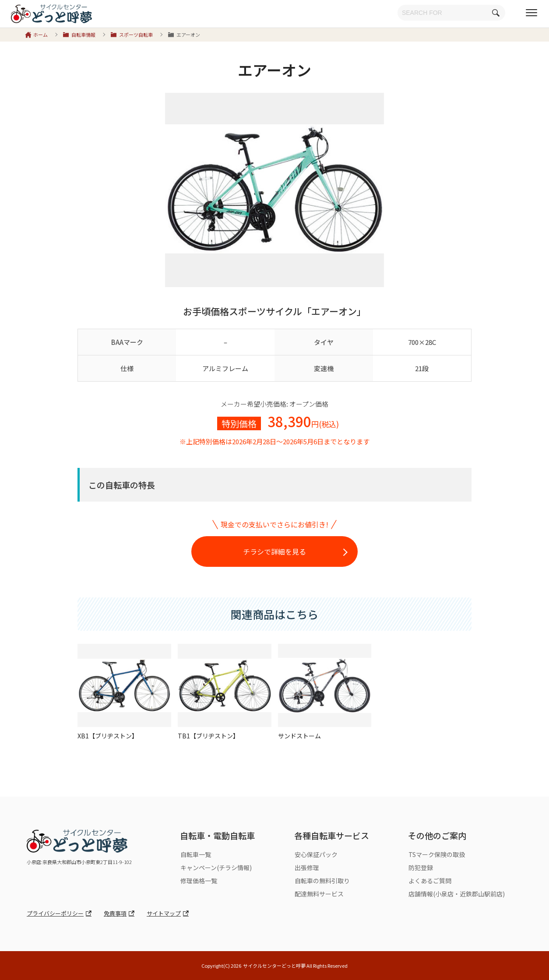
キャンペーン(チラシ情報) (216, 868)
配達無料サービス (319, 894)
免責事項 (115, 913)
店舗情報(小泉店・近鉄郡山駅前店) (457, 894)
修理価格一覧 (199, 881)
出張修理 (307, 868)
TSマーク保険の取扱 (437, 854)
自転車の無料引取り (322, 881)
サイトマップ (164, 913)
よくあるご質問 (430, 881)
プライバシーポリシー (55, 913)
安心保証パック (316, 854)
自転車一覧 (196, 854)
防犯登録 (421, 868)
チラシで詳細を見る (274, 551)
